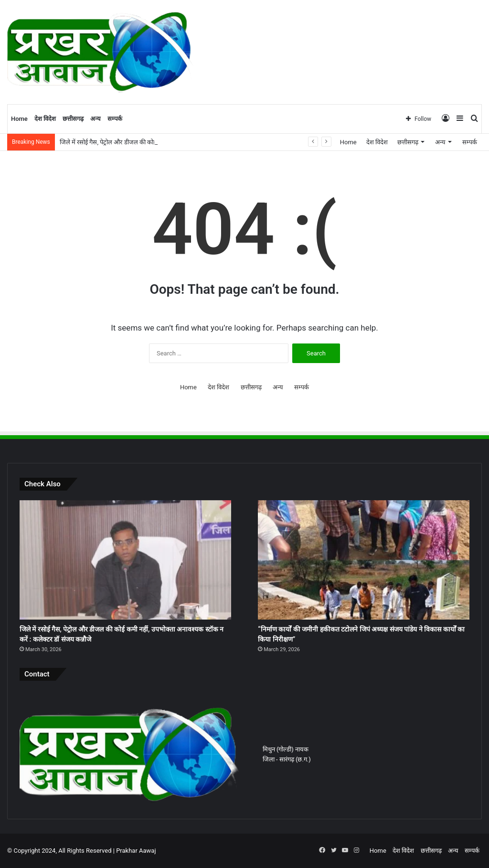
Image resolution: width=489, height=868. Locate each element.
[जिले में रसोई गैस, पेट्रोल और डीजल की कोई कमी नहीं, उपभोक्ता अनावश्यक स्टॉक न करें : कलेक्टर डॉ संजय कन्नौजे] (125, 560)
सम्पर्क (115, 119)
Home (19, 119)
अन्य (96, 119)
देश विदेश (45, 119)
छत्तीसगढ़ (73, 119)
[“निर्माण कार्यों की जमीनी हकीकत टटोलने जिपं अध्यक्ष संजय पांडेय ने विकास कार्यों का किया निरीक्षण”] (364, 560)
